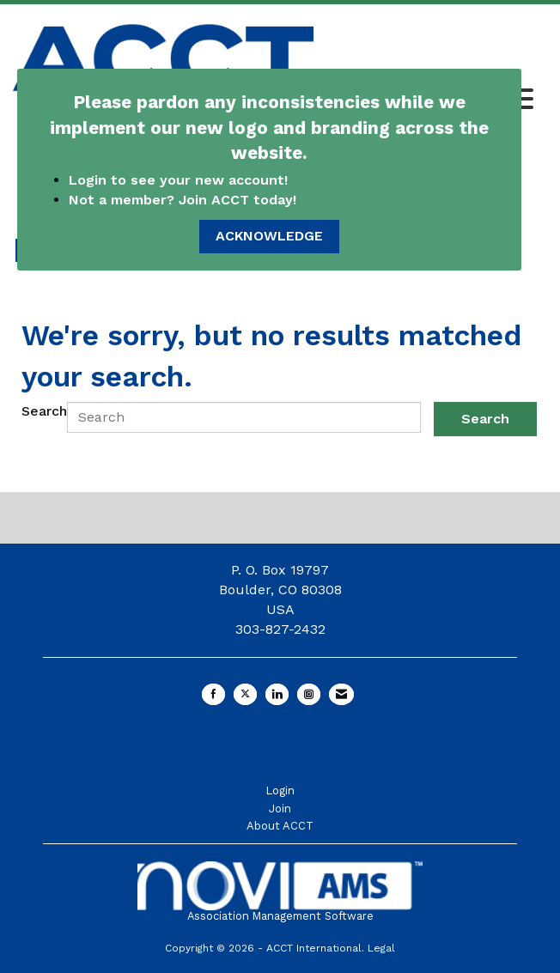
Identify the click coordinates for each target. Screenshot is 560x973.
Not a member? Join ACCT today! (183, 200)
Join (280, 809)
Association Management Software (280, 892)
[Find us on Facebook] (213, 694)
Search (44, 411)
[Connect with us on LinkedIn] (277, 694)
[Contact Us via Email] (341, 694)
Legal (381, 948)
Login (280, 791)
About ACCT (280, 826)
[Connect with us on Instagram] (309, 694)
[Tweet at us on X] (245, 694)
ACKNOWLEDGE (269, 236)
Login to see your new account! (180, 180)
